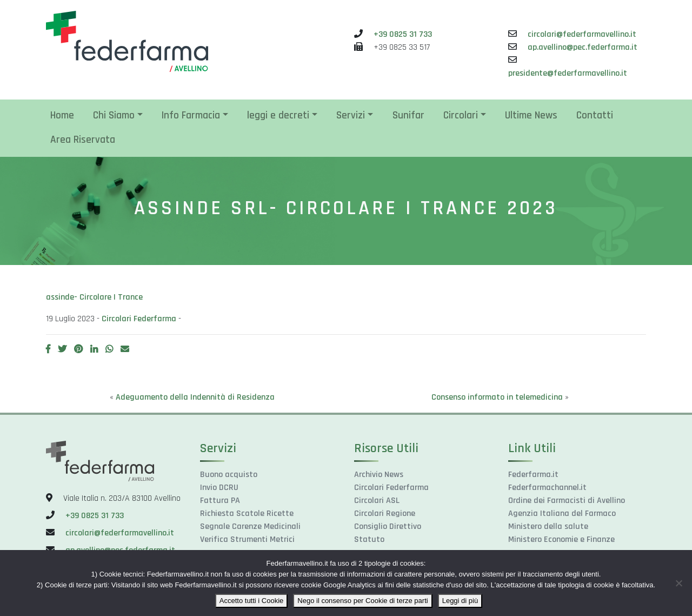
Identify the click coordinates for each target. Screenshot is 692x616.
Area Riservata (83, 140)
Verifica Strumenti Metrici (247, 539)
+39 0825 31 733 (403, 34)
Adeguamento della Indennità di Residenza (195, 397)
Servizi (351, 115)
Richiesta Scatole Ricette (247, 514)
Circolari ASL (377, 501)
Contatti (595, 115)
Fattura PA (220, 501)
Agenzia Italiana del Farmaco (562, 514)
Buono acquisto (229, 475)
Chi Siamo (114, 115)
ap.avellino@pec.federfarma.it (583, 47)
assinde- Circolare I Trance (94, 297)
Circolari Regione (385, 514)
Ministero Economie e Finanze (561, 539)
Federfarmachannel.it (547, 488)
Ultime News (531, 115)
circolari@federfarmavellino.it (582, 34)
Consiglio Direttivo (388, 526)
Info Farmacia (191, 115)
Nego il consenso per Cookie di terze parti (362, 601)
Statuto (369, 539)
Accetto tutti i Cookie (252, 601)
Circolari (461, 115)
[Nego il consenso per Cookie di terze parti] (678, 583)
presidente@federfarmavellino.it (568, 73)
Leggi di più (460, 601)
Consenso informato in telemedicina (497, 397)
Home (62, 115)
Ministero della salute (548, 526)
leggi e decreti (278, 115)
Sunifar (408, 115)
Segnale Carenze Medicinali (250, 526)
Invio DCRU (219, 488)
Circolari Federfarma (139, 319)
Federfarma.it (533, 475)
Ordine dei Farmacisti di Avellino (567, 501)
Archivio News (379, 475)
